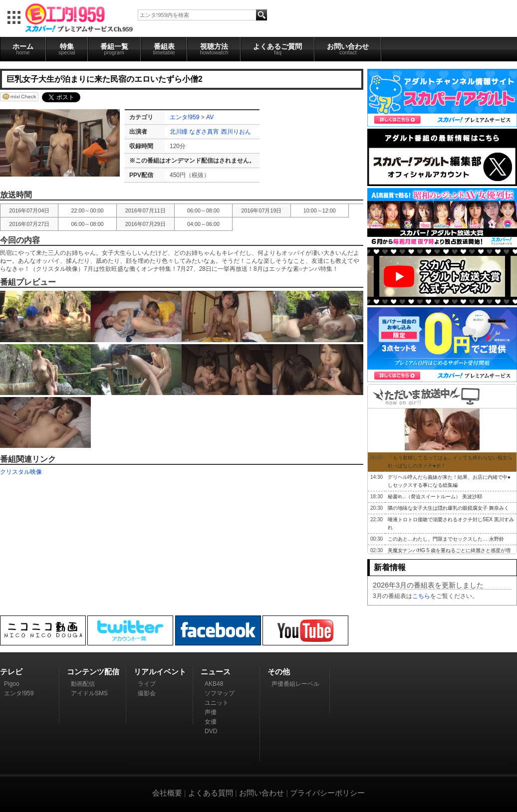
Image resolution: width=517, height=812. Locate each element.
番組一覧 (114, 49)
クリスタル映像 (21, 472)
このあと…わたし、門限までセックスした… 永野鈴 (446, 539)
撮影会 (147, 693)
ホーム (23, 49)
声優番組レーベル (295, 684)
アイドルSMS (89, 693)
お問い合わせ (348, 49)
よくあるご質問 (277, 49)
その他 (279, 672)
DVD (211, 731)
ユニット (217, 703)
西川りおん (236, 132)
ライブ (147, 684)
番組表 (164, 49)
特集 (67, 49)
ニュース (216, 672)
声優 (211, 712)
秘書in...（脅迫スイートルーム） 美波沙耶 (435, 497)
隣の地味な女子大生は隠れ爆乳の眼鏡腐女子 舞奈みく (448, 508)
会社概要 (167, 793)
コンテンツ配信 (93, 672)
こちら (421, 596)
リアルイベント (160, 672)
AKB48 (214, 684)
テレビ (11, 672)
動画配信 (83, 684)
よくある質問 (211, 793)
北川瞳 (179, 132)
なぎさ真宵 (204, 132)
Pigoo (12, 684)
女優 (211, 722)
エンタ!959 (184, 117)
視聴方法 (214, 49)
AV (210, 117)
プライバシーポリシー (327, 793)
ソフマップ (220, 693)
